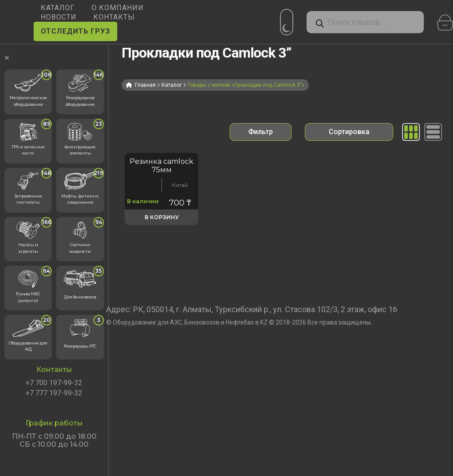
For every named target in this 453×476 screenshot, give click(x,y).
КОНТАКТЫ (114, 17)
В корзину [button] (162, 217)
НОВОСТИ (59, 17)
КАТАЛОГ (58, 8)
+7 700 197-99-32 (54, 383)
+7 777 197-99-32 (54, 393)
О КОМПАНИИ (118, 8)
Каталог (172, 85)
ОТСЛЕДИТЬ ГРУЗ (75, 31)
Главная (145, 85)
